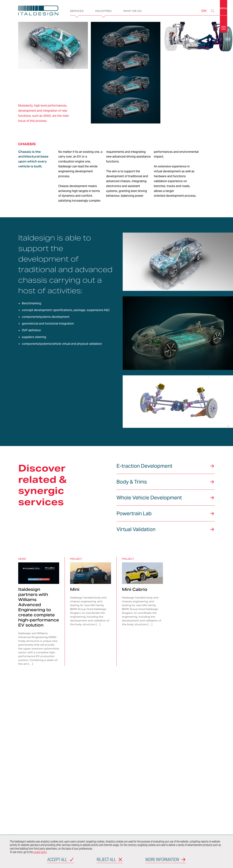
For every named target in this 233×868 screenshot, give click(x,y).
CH (204, 11)
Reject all (106, 860)
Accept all (57, 860)
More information (162, 860)
